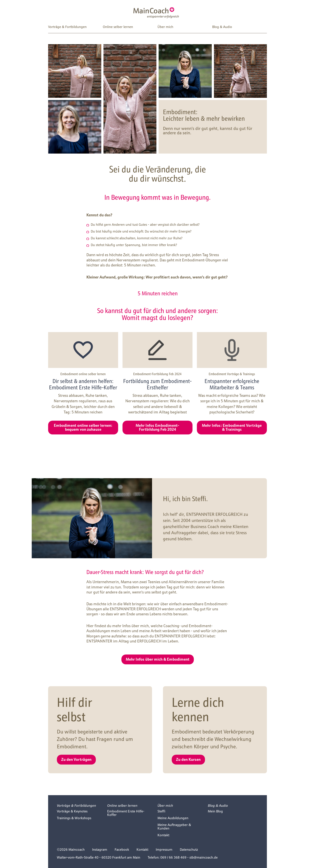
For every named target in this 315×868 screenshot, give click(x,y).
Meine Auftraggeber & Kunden (174, 827)
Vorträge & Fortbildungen (67, 27)
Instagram (100, 850)
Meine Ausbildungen (173, 818)
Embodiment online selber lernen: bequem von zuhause (83, 427)
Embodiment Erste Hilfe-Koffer (126, 813)
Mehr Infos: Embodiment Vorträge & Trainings (232, 427)
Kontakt (163, 835)
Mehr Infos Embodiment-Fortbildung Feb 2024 (157, 427)
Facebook (122, 850)
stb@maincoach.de (204, 857)
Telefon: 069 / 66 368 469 (167, 857)
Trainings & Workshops (74, 818)
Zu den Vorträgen (76, 759)
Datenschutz (189, 850)
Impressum (164, 850)
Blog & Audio (222, 27)
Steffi (161, 811)
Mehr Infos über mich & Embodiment (158, 659)
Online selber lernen (118, 27)
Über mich (165, 27)
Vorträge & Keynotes (72, 811)
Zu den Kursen (188, 759)
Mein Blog (215, 811)
